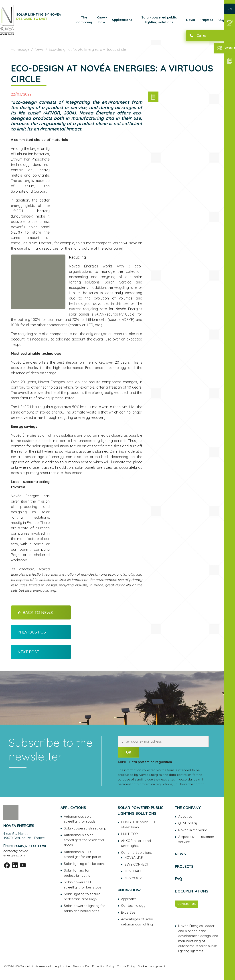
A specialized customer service (196, 839)
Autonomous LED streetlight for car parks (82, 854)
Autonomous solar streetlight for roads (80, 819)
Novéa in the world (193, 830)
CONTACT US (186, 904)
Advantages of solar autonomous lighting (137, 922)
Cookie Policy (126, 966)
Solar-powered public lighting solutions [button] (159, 20)
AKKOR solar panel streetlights (136, 843)
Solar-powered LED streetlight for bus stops (83, 885)
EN (230, 9)
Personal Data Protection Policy (93, 966)
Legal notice (62, 966)
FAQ (221, 20)
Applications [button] (122, 20)
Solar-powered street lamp (85, 828)
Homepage (20, 49)
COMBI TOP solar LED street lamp (138, 825)
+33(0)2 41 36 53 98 (31, 846)
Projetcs (206, 20)
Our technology (133, 906)
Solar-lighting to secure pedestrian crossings (82, 896)
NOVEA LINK (134, 857)
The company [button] (84, 20)
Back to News (35, 612)
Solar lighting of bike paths (85, 864)
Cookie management (151, 966)
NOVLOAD (133, 871)
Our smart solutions (136, 853)
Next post (28, 652)
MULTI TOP (129, 834)
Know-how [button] (102, 20)
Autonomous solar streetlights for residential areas (84, 840)
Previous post (33, 632)
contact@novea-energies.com (16, 853)
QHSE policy (188, 823)
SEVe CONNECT (137, 864)
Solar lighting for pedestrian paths (77, 873)
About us (185, 816)
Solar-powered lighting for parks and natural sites (84, 908)
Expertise (128, 912)
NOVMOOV (133, 878)
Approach (129, 899)
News (190, 20)
